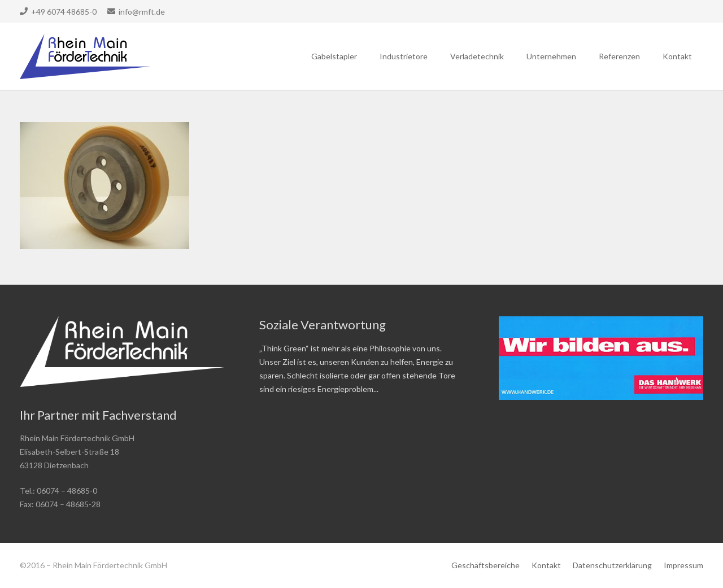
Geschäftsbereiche (485, 565)
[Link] (85, 56)
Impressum (683, 565)
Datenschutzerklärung (612, 565)
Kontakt (546, 565)
